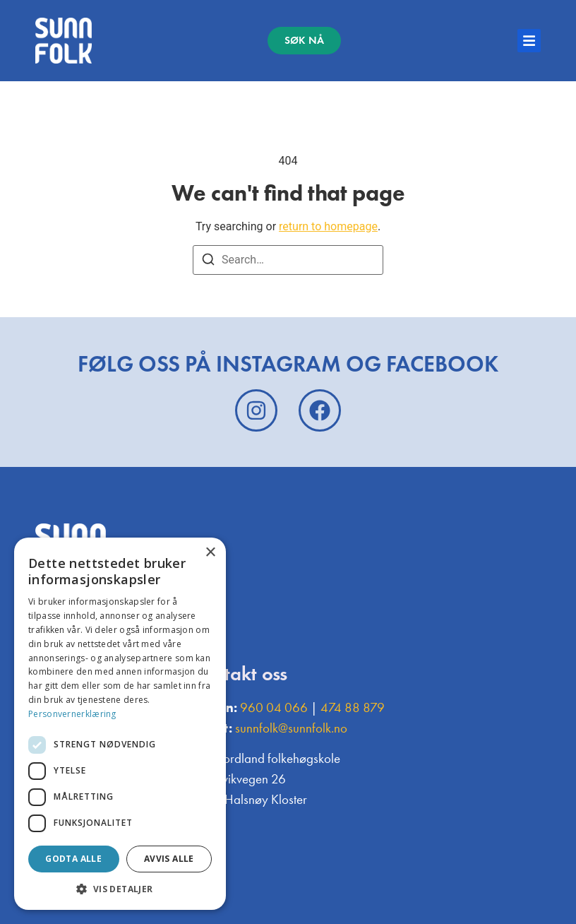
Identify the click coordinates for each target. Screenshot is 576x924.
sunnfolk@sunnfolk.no (291, 728)
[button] (120, 889)
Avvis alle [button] (169, 859)
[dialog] (120, 724)
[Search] (208, 262)
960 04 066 (274, 707)
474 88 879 (353, 707)
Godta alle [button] (73, 859)
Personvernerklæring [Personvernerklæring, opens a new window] (72, 714)
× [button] (210, 553)
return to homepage (328, 226)
